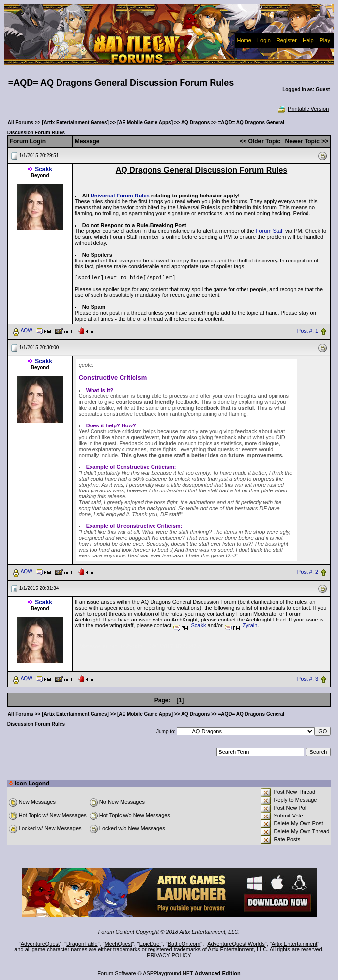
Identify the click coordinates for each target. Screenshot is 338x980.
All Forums (21, 122)
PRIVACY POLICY (169, 955)
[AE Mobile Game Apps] (145, 122)
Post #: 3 (308, 679)
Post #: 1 (308, 331)
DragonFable (82, 944)
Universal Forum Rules (120, 196)
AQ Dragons (195, 122)
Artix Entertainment (295, 944)
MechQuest (119, 944)
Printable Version (303, 109)
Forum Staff (270, 231)
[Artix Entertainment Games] (75, 122)
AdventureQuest (40, 944)
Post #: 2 (308, 572)
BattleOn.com (184, 944)
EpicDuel (150, 944)
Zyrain (250, 625)
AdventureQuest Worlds (236, 944)
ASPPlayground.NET (168, 973)
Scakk (44, 169)
